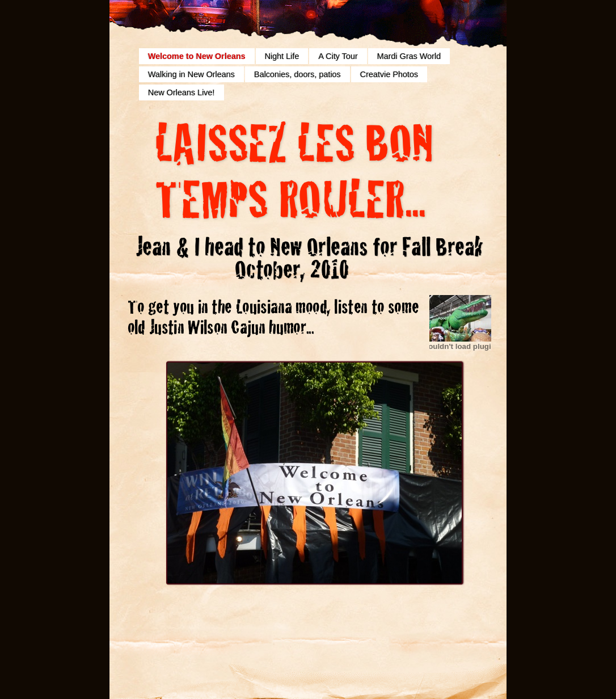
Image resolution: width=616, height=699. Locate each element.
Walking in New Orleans (191, 74)
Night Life (282, 56)
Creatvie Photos (389, 74)
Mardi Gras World (409, 56)
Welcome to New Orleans (197, 56)
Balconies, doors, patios (298, 74)
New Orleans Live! (182, 92)
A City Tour (338, 56)
